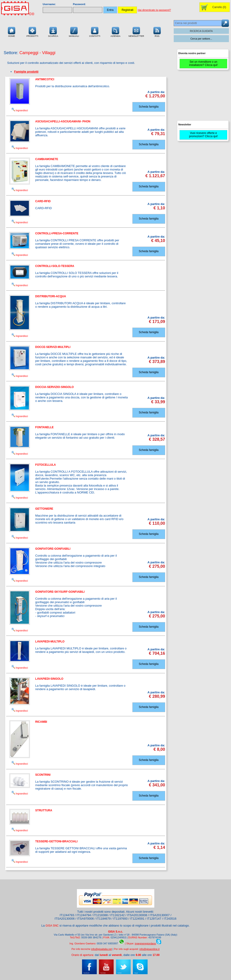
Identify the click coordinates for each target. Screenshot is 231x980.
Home (12, 31)
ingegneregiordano (145, 943)
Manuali (74, 31)
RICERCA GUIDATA (201, 31)
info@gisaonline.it (150, 949)
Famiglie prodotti (26, 72)
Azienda (116, 31)
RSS (157, 31)
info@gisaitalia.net (101, 949)
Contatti (95, 31)
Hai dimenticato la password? (154, 10)
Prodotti (32, 31)
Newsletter (136, 31)
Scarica (53, 31)
